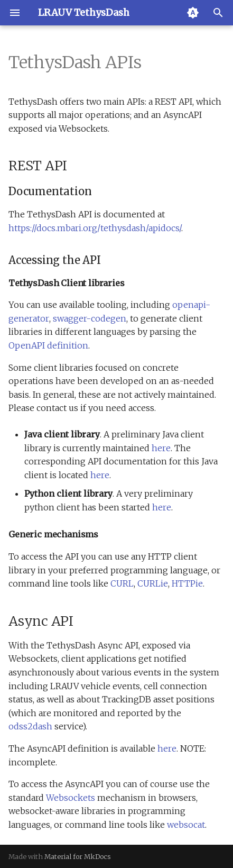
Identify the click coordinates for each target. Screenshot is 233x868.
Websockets (71, 798)
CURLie (153, 583)
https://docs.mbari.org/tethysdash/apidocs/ (95, 228)
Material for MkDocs (78, 856)
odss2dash (30, 726)
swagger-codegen (90, 318)
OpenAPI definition (48, 345)
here (161, 448)
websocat (186, 825)
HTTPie (187, 583)
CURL (122, 583)
